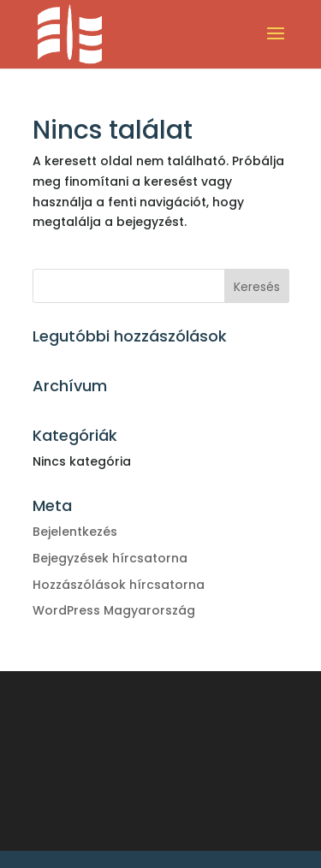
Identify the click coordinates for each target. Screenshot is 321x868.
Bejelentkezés (75, 532)
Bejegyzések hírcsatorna (110, 558)
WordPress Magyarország (114, 610)
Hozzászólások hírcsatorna (119, 585)
